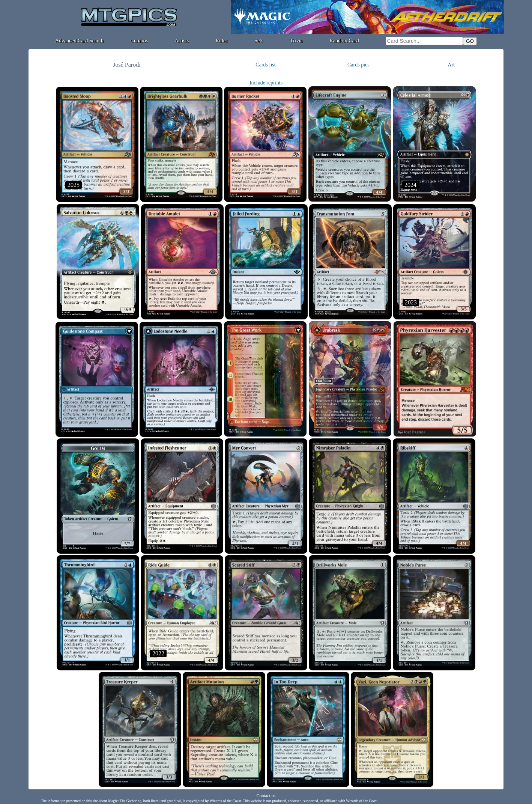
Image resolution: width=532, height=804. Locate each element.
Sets (259, 41)
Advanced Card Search (79, 41)
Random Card (344, 41)
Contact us (266, 796)
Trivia (296, 41)
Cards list (265, 65)
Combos (139, 41)
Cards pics (358, 65)
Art (451, 65)
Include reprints (266, 83)
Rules (222, 41)
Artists (182, 41)
